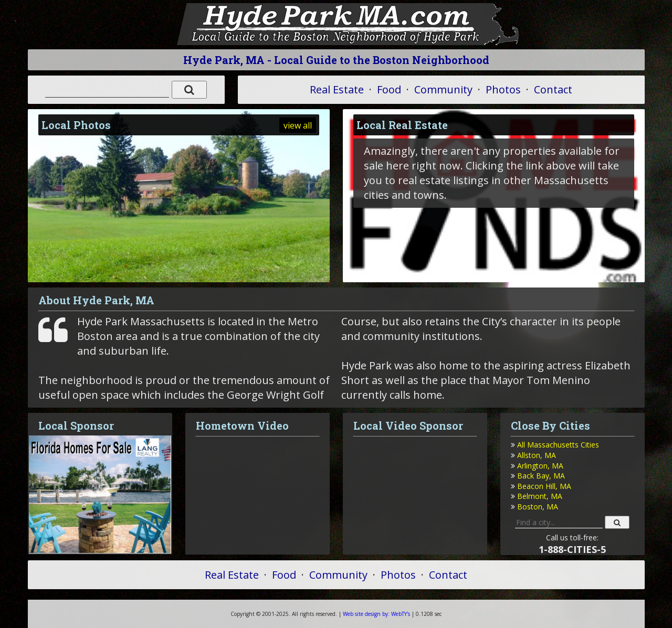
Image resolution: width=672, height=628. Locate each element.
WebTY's (376, 614)
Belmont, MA (540, 496)
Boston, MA (538, 507)
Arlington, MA (540, 466)
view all (298, 125)
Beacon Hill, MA (544, 486)
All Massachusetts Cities (558, 445)
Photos (503, 89)
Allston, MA (537, 455)
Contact (553, 89)
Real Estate (337, 89)
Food (389, 89)
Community (443, 89)
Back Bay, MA (541, 476)
